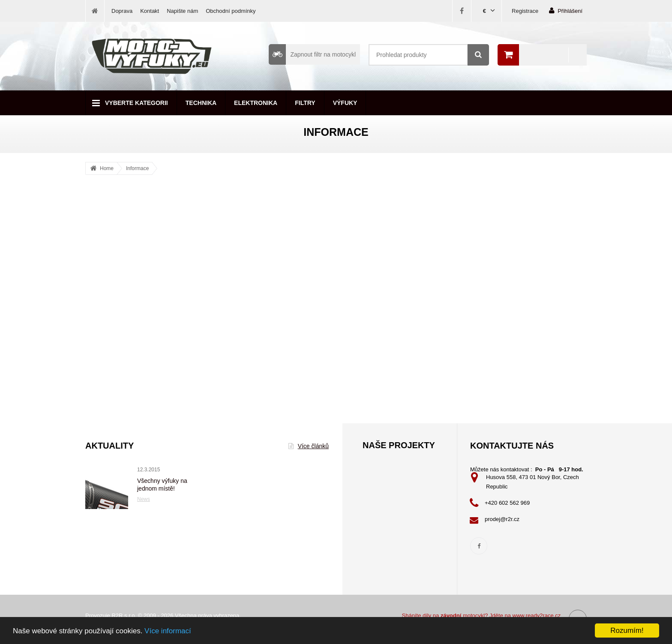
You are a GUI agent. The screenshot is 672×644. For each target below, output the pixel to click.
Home (107, 168)
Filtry (305, 103)
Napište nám (182, 11)
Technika (201, 103)
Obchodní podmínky (231, 11)
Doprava (122, 11)
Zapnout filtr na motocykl (312, 54)
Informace (137, 168)
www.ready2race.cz (537, 616)
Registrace (525, 11)
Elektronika (256, 103)
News (144, 499)
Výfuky (345, 103)
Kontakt (150, 11)
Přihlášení (566, 10)
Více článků (309, 446)
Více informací (168, 633)
